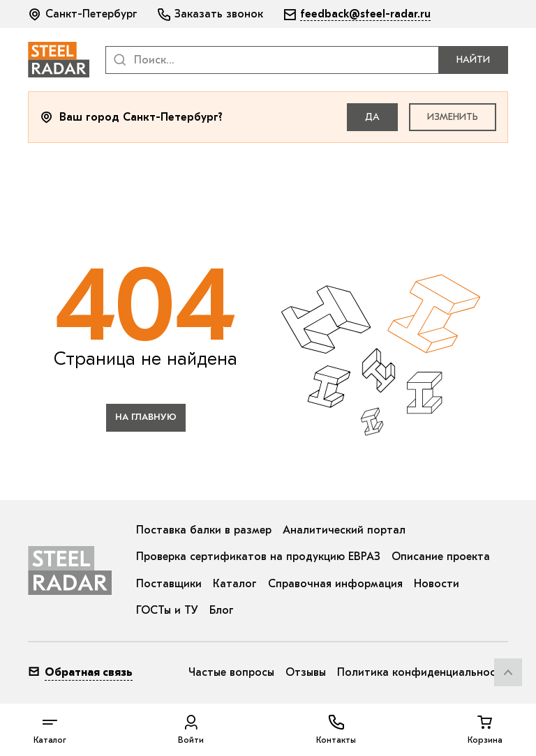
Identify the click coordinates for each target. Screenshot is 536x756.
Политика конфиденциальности (423, 672)
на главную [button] (146, 417)
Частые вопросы (231, 672)
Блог (222, 610)
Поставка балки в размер (204, 530)
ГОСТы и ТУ (167, 610)
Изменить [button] (453, 117)
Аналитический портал (344, 530)
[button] (84, 14)
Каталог (235, 584)
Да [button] (372, 117)
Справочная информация (335, 584)
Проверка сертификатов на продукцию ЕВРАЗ (258, 557)
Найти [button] (473, 60)
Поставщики (169, 584)
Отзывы (306, 672)
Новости (437, 584)
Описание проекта (441, 557)
